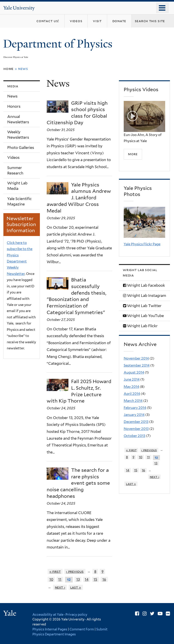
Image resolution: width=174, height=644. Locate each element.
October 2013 (134, 436)
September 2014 (137, 365)
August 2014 (134, 372)
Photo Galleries (21, 148)
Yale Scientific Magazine (19, 201)
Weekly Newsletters (18, 135)
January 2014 (134, 415)
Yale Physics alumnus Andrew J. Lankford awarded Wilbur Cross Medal (79, 198)
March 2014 (133, 401)
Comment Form (82, 629)
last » (76, 587)
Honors (14, 106)
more (133, 154)
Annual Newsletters (18, 119)
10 (51, 579)
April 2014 (132, 394)
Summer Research (15, 170)
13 (78, 579)
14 (87, 579)
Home (8, 69)
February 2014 (135, 408)
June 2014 (132, 379)
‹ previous (75, 571)
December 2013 (136, 422)
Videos (13, 157)
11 (60, 579)
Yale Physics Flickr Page (142, 244)
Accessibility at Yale (48, 614)
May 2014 (131, 387)
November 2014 (136, 358)
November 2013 (136, 429)
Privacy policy (76, 614)
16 (104, 579)
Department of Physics (59, 44)
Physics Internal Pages (50, 629)
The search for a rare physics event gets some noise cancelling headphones (78, 483)
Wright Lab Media (17, 186)
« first (55, 571)
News (12, 96)
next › (60, 587)
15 (95, 579)
